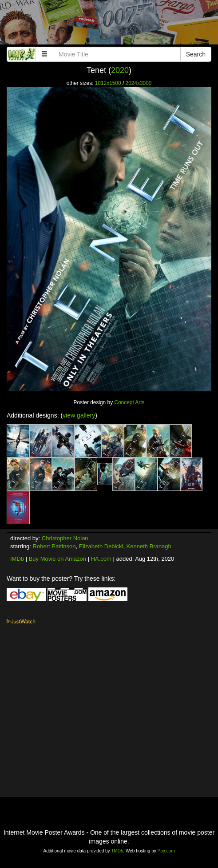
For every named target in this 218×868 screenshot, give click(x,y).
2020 (120, 70)
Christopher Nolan (65, 538)
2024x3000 (139, 83)
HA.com (101, 559)
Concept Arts (129, 402)
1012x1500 (108, 83)
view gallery (79, 415)
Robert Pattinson (54, 546)
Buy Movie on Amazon (57, 559)
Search (196, 54)
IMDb (17, 559)
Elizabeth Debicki (101, 546)
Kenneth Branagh (149, 546)
